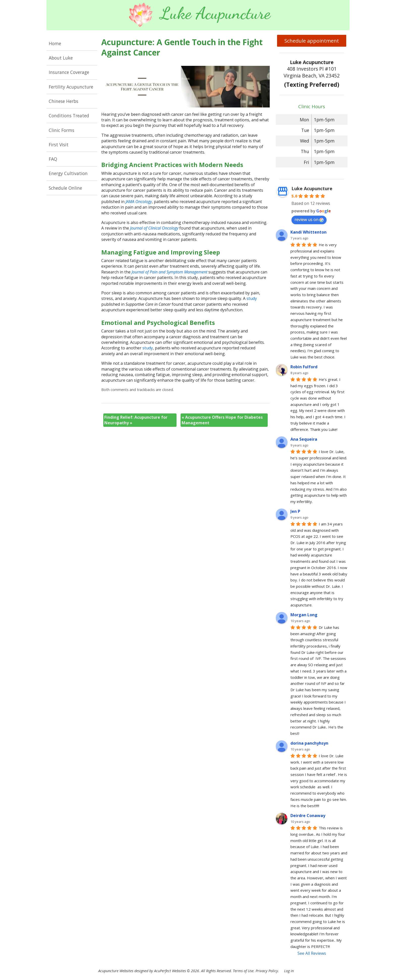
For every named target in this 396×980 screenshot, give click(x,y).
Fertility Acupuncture (71, 87)
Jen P (295, 511)
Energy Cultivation (68, 173)
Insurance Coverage (69, 72)
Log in (289, 971)
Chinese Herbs (64, 101)
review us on (309, 219)
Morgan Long (304, 615)
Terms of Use (243, 971)
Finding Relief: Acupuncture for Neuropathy (136, 420)
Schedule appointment (312, 41)
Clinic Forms (61, 130)
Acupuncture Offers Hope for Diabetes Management (222, 420)
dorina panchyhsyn (309, 743)
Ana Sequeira (304, 439)
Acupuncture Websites (116, 971)
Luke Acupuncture (312, 188)
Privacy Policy (267, 971)
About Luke (61, 58)
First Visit (59, 145)
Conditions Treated (69, 116)
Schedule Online (65, 188)
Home (55, 43)
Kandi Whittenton (308, 232)
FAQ (53, 159)
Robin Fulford (304, 367)
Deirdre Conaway (308, 816)
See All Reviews (312, 953)
